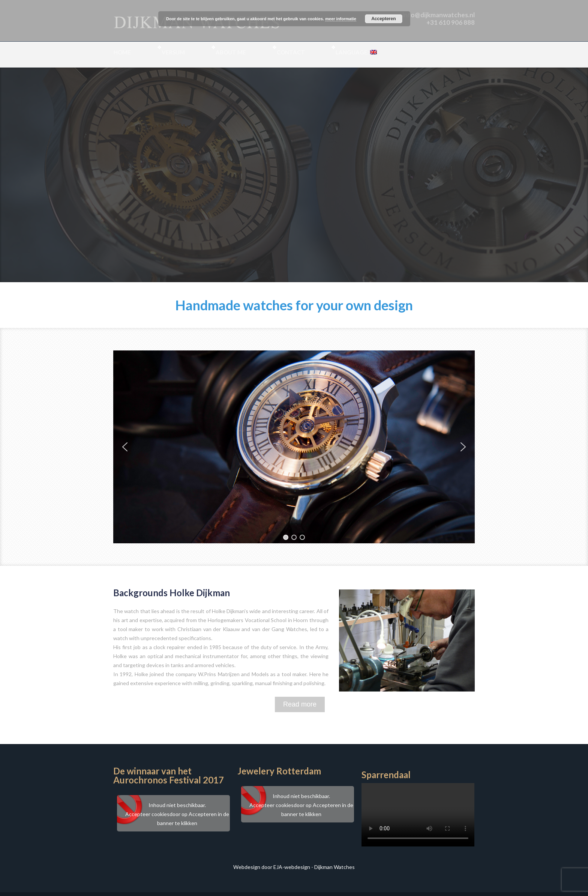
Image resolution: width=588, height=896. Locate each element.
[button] (125, 447)
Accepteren (383, 19)
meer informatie (341, 19)
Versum (173, 52)
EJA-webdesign (292, 867)
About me (231, 52)
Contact (291, 52)
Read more (300, 704)
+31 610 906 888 (451, 22)
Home (122, 52)
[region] (294, 447)
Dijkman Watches (334, 867)
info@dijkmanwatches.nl (439, 15)
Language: (356, 52)
